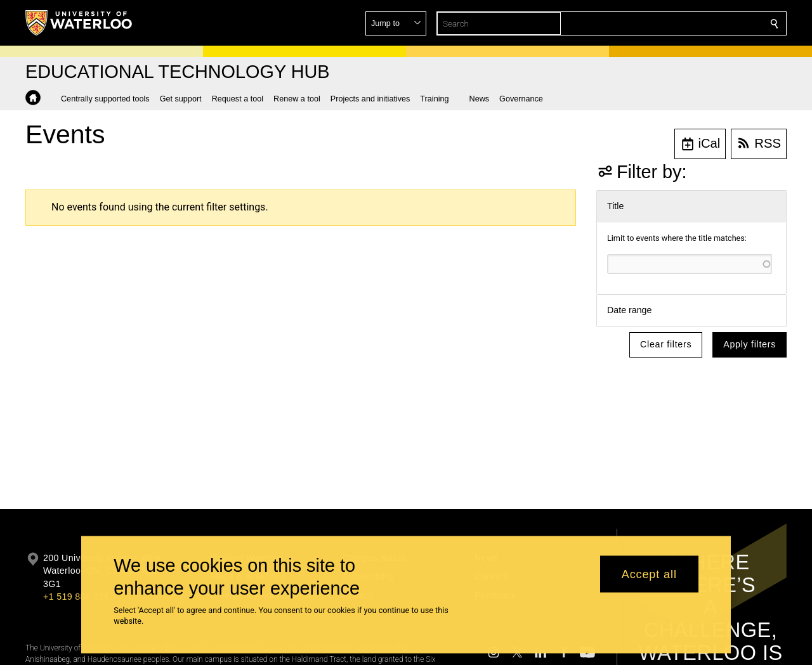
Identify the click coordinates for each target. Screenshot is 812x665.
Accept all (649, 574)
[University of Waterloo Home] (79, 23)
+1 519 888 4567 (79, 597)
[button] (683, 23)
